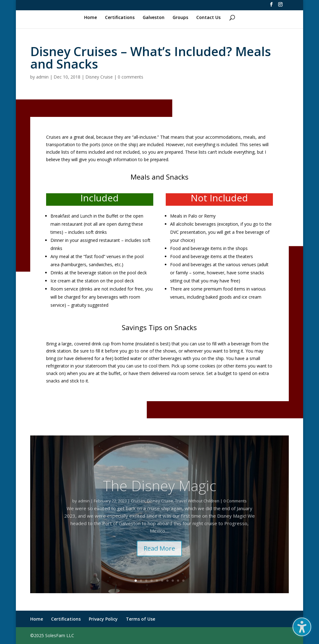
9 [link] (178, 581)
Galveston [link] (154, 18)
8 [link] (173, 581)
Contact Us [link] (208, 18)
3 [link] (146, 581)
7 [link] (167, 581)
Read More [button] (159, 559)
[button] (302, 627)
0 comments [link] (131, 77)
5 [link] (157, 581)
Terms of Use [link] (140, 619)
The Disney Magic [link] (159, 496)
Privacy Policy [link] (103, 619)
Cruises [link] (138, 511)
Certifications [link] (120, 18)
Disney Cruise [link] (99, 77)
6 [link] (162, 581)
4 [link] (152, 581)
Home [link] (90, 18)
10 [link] (183, 581)
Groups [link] (180, 18)
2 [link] (141, 581)
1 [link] (136, 581)
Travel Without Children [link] (197, 511)
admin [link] (42, 77)
